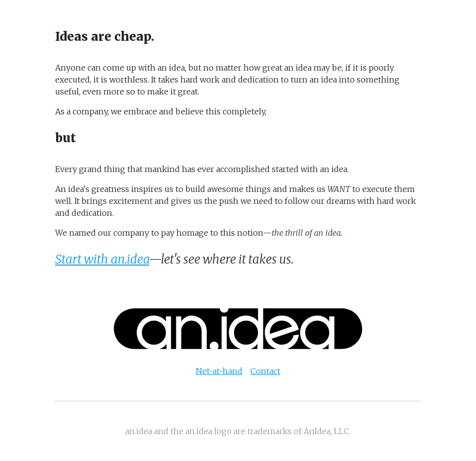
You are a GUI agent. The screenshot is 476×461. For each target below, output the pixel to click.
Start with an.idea (102, 259)
